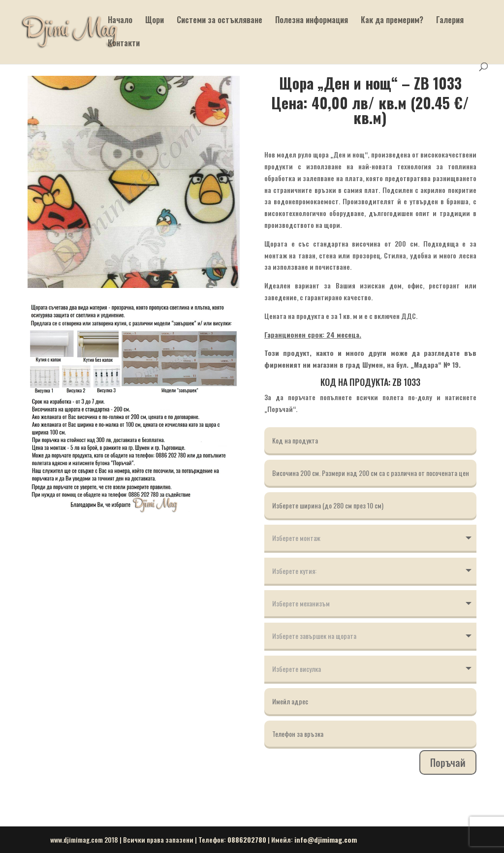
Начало (120, 21)
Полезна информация (312, 21)
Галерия (450, 21)
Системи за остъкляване (220, 21)
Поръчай (448, 762)
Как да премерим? (392, 21)
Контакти (124, 44)
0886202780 (247, 839)
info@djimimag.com (326, 839)
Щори (155, 21)
